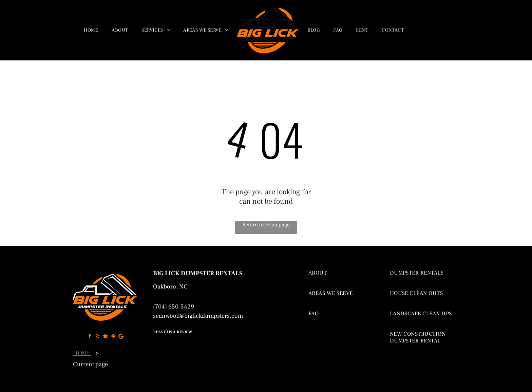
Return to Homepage (266, 225)
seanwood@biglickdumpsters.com (198, 316)
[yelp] (98, 337)
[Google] (121, 337)
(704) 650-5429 (174, 307)
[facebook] (90, 337)
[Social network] (105, 337)
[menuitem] (91, 30)
